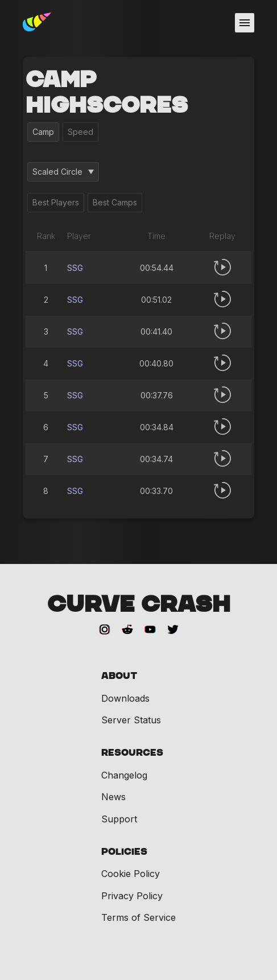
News (113, 797)
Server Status (131, 720)
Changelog (124, 775)
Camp (43, 132)
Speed (80, 132)
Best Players (56, 202)
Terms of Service (138, 917)
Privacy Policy (132, 896)
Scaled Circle (63, 172)
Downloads (125, 698)
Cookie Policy (131, 874)
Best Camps (115, 202)
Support (119, 819)
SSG (75, 268)
